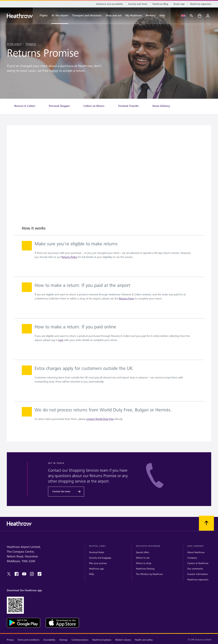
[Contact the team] (66, 492)
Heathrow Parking (145, 569)
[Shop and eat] (114, 16)
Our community (195, 569)
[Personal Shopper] (59, 106)
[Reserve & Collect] (25, 106)
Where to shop (144, 563)
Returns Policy (69, 257)
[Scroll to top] (206, 523)
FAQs (92, 574)
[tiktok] (40, 574)
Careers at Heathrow (198, 563)
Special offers (143, 552)
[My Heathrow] (134, 16)
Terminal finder (97, 552)
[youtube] (24, 574)
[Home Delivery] (161, 106)
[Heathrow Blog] (160, 4)
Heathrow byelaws (102, 640)
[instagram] (32, 574)
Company (192, 558)
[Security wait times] (138, 4)
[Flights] (42, 16)
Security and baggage (100, 558)
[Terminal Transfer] (128, 106)
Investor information (198, 574)
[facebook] (17, 574)
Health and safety (144, 640)
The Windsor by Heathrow (149, 574)
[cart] (200, 16)
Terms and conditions (29, 640)
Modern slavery (123, 640)
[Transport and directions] (87, 16)
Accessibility (49, 640)
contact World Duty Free (100, 419)
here (61, 340)
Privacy (10, 640)
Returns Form (126, 299)
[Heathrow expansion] (201, 4)
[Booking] (151, 16)
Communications (80, 640)
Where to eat (143, 558)
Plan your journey (98, 563)
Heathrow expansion (198, 580)
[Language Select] (183, 16)
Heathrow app (96, 569)
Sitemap (63, 640)
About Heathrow (196, 552)
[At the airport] (60, 16)
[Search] (191, 16)
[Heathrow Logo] (20, 16)
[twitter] (9, 574)
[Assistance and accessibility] (109, 4)
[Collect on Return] (94, 106)
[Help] (164, 16)
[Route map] (179, 4)
